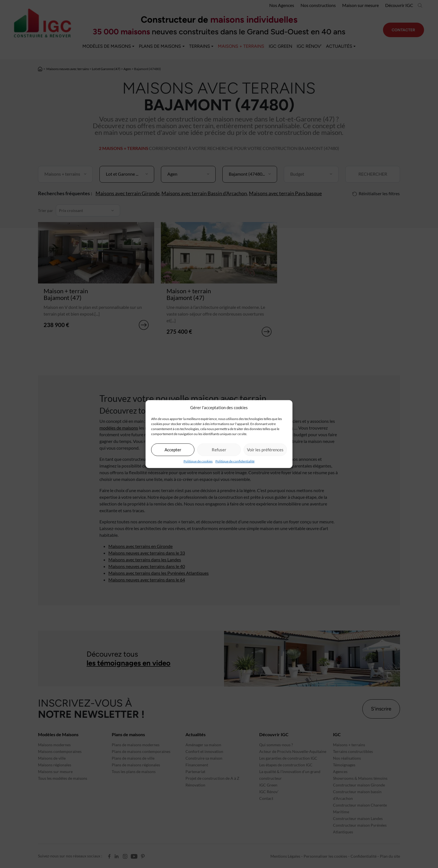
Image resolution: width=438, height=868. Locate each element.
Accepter (173, 450)
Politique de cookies (198, 461)
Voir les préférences (265, 450)
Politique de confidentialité (235, 461)
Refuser (219, 450)
